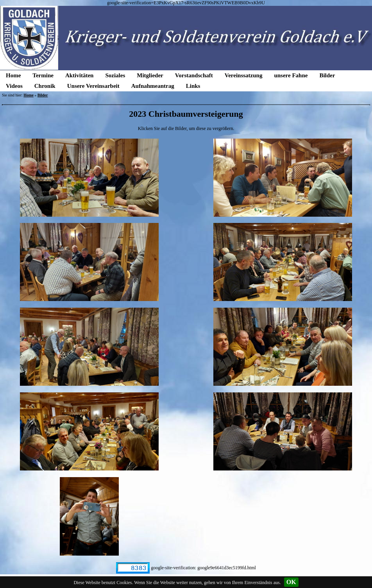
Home (13, 75)
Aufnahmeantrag (153, 86)
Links (193, 86)
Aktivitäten (80, 75)
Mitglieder (150, 75)
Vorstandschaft (194, 75)
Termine (43, 75)
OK (291, 582)
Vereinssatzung (244, 75)
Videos (14, 86)
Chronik (45, 86)
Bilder (327, 75)
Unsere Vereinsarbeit (93, 86)
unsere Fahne (291, 75)
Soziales (115, 75)
